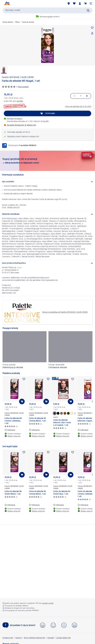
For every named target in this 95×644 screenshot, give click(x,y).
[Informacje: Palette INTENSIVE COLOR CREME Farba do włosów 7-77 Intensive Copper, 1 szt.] (83, 430)
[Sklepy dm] (69, 3)
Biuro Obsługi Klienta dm (35, 638)
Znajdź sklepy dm (64, 638)
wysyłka (20, 101)
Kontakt (51, 638)
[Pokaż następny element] (89, 392)
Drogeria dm (8, 638)
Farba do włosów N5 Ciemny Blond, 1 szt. (38, 420)
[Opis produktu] (47, 182)
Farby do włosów (28, 22)
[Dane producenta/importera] (47, 263)
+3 (75, 413)
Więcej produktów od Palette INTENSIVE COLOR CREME (46, 312)
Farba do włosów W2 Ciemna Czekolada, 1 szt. (13, 421)
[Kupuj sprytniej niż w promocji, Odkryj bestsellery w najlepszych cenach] (47, 161)
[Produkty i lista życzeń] (74, 3)
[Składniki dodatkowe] (47, 214)
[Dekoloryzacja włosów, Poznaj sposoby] (25, 350)
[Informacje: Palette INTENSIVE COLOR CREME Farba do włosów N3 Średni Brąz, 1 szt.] (59, 505)
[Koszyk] (85, 3)
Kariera (19, 638)
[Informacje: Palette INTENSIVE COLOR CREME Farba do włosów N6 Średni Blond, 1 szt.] (10, 505)
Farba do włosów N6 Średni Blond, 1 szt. (13, 493)
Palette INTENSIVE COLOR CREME (18, 77)
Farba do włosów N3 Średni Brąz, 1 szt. (62, 493)
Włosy (17, 22)
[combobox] (47, 10)
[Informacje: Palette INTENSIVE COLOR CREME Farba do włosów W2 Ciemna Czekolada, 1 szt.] (10, 430)
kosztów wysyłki (48, 603)
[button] (91, 3)
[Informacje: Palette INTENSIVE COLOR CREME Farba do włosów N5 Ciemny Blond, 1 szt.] (34, 430)
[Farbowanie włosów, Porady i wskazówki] (70, 350)
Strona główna (8, 22)
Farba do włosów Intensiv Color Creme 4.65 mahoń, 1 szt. (62, 423)
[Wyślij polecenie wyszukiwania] (88, 10)
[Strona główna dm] (7, 3)
